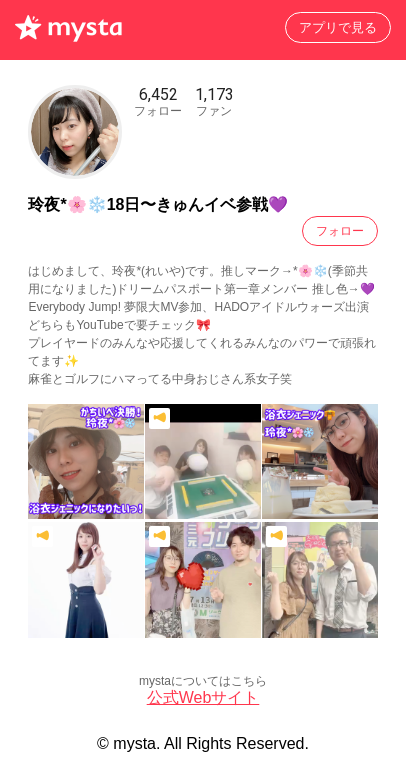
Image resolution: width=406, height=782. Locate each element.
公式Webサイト (203, 697)
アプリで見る (338, 27)
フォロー (340, 231)
